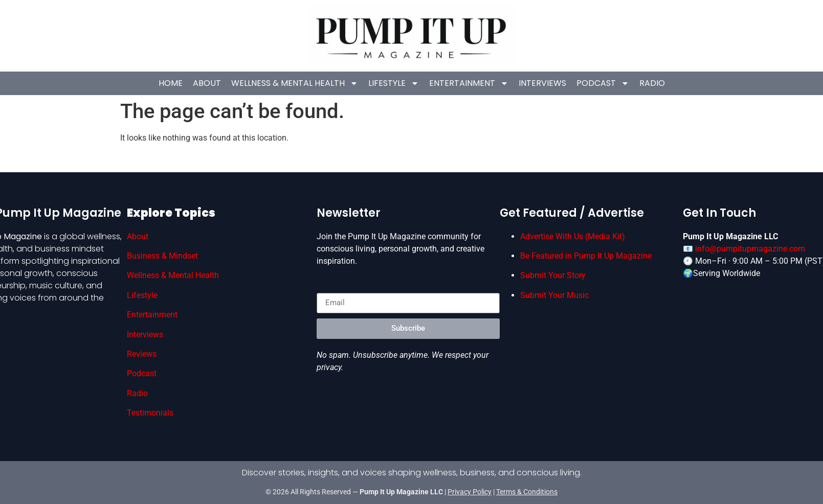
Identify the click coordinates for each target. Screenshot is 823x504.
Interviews (542, 83)
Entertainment (469, 83)
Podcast (603, 83)
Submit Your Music (554, 295)
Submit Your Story (553, 275)
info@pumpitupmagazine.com (750, 249)
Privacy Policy (470, 492)
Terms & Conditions (527, 492)
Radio (652, 83)
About (207, 83)
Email (327, 289)
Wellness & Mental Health (295, 83)
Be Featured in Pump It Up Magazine (586, 256)
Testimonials (150, 413)
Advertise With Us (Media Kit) (573, 236)
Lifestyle (394, 83)
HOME (171, 83)
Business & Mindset (162, 256)
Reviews (142, 354)
